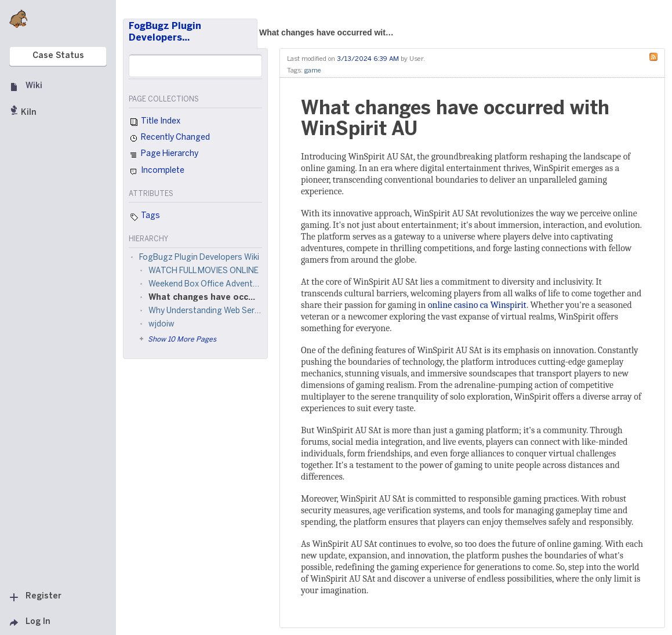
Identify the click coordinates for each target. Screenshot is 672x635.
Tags (144, 217)
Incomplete (157, 172)
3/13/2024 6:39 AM (368, 59)
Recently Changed (169, 139)
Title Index (155, 122)
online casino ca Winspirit (477, 305)
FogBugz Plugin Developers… (165, 32)
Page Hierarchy (164, 155)
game (313, 71)
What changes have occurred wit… (326, 32)
